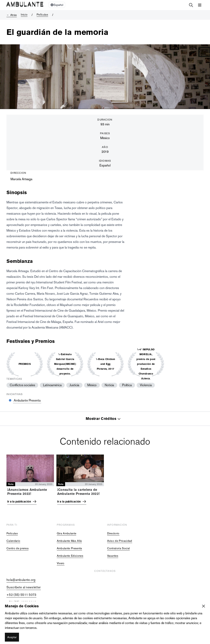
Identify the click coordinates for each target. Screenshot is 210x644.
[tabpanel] (105, 481)
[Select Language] (57, 5)
